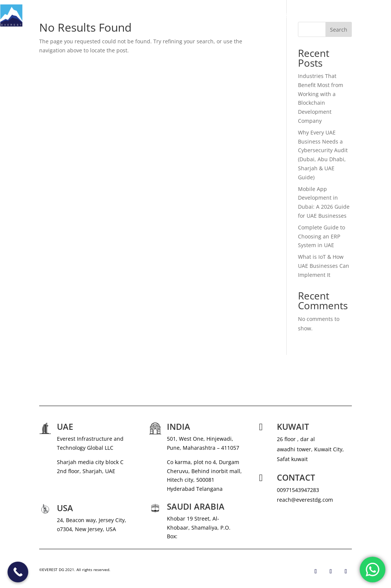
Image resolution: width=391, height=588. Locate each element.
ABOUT (213, 15)
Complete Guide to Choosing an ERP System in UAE (322, 236)
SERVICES (242, 15)
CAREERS (325, 15)
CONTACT (379, 15)
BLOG (352, 15)
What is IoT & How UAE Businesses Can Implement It (324, 266)
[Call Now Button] (18, 572)
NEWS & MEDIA (288, 15)
